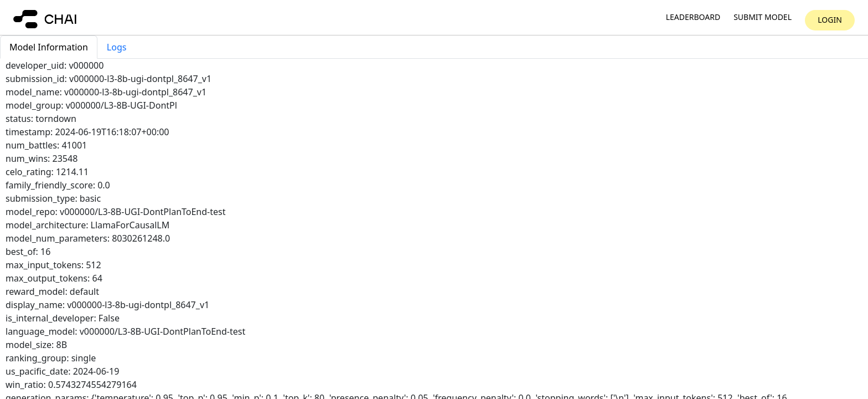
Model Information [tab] (49, 47)
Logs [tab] (117, 47)
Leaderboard (693, 17)
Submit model (763, 17)
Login (830, 20)
